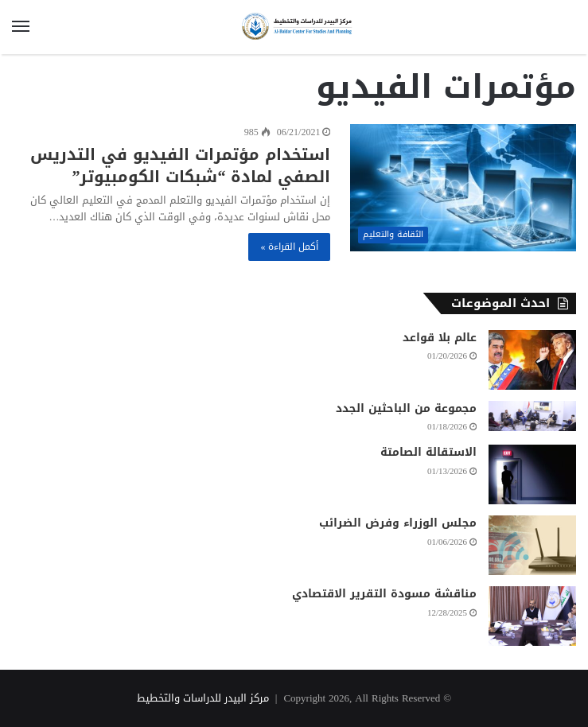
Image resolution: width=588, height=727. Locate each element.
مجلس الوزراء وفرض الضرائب (398, 523)
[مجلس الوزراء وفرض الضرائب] (532, 545)
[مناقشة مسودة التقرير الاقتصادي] (532, 616)
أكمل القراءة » (289, 247)
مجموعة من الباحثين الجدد (406, 408)
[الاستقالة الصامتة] (532, 474)
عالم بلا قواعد (440, 338)
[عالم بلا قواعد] (532, 360)
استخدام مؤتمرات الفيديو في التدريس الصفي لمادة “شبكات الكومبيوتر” (180, 165)
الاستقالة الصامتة (428, 452)
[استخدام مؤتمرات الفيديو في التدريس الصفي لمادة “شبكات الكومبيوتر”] (463, 188)
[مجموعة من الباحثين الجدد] (532, 416)
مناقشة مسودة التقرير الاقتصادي (384, 594)
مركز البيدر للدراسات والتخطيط (203, 698)
